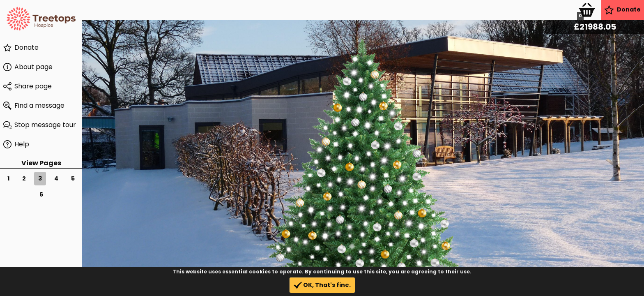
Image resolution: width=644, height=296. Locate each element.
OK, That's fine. (322, 285)
